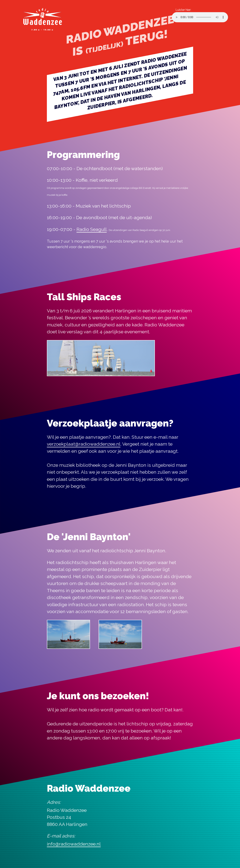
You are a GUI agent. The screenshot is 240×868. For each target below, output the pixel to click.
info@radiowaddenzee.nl (74, 844)
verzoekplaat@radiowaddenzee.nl (84, 444)
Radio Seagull (92, 229)
